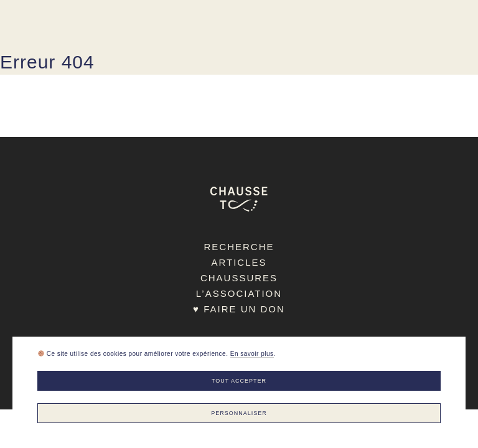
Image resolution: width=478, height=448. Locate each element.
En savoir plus (252, 354)
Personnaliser (239, 413)
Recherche (239, 247)
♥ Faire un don (239, 309)
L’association (239, 293)
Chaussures (239, 278)
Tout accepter (239, 381)
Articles (239, 262)
